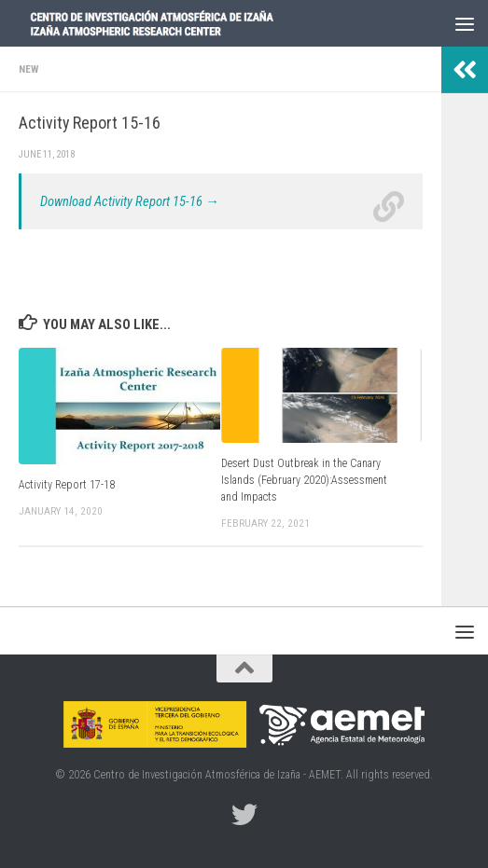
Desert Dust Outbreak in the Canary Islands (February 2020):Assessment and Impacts (304, 480)
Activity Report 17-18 (67, 485)
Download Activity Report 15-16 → (130, 201)
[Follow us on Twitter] (244, 815)
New (28, 69)
